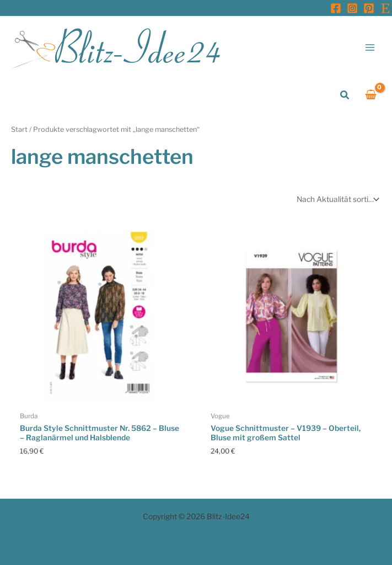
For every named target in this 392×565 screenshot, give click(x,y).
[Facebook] (336, 8)
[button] (345, 95)
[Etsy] (385, 8)
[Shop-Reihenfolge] (337, 199)
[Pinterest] (369, 8)
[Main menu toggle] (370, 47)
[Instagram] (352, 8)
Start (19, 129)
